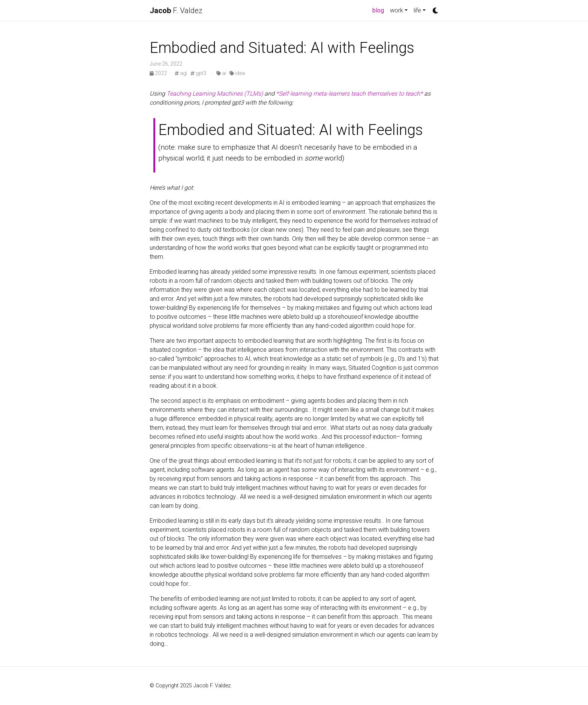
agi (181, 73)
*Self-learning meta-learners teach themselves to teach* (349, 94)
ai (221, 73)
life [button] (417, 10)
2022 (159, 73)
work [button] (397, 10)
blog (380, 10)
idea (237, 73)
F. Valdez (176, 10)
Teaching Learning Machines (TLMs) (215, 94)
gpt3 (198, 73)
